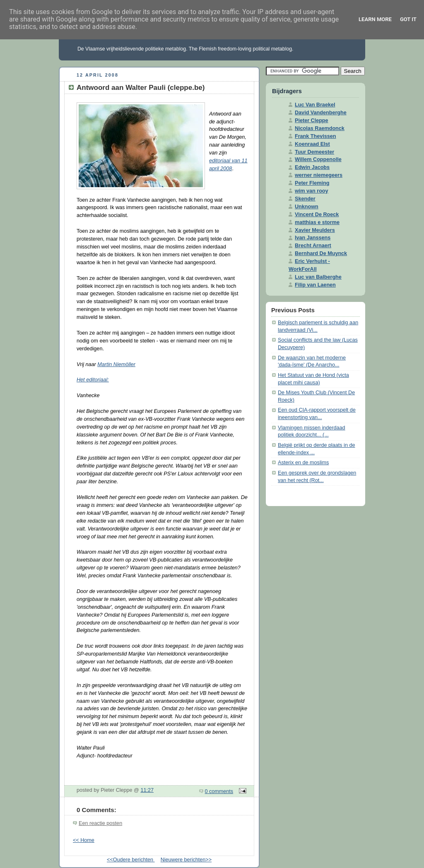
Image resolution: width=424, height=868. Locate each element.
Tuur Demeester (314, 152)
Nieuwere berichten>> (186, 860)
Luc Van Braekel (315, 105)
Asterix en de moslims (303, 463)
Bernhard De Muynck (321, 253)
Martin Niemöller (116, 364)
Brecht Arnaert (313, 246)
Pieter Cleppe (312, 121)
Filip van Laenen (315, 285)
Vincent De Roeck (317, 215)
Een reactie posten (100, 823)
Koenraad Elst (312, 144)
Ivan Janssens (313, 238)
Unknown (307, 207)
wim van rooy (312, 191)
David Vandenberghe (321, 113)
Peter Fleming (312, 183)
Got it (408, 19)
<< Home (84, 840)
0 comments (219, 791)
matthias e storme (317, 222)
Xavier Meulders (315, 230)
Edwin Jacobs (312, 167)
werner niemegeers (319, 175)
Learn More (375, 19)
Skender (305, 199)
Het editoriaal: (93, 380)
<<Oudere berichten (131, 860)
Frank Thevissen (316, 136)
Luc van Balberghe (318, 277)
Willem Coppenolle (318, 159)
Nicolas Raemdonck (320, 128)
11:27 (147, 790)
